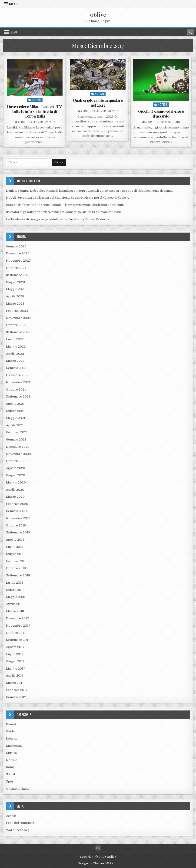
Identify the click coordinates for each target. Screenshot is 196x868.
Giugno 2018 (15, 590)
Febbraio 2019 (17, 561)
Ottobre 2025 (16, 268)
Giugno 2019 (15, 554)
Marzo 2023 (15, 304)
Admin (22, 122)
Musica (11, 753)
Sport (10, 781)
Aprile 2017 (15, 676)
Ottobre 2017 (16, 633)
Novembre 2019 (18, 518)
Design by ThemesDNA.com (98, 863)
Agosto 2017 (15, 647)
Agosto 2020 (16, 468)
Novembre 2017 (18, 626)
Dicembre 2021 (17, 375)
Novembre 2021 (18, 382)
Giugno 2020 (16, 475)
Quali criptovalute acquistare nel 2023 (98, 102)
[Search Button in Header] (190, 32)
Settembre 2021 (18, 396)
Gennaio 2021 (16, 439)
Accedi (11, 816)
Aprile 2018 (15, 604)
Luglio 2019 (15, 547)
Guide (10, 731)
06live (98, 14)
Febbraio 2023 (17, 311)
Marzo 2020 (15, 497)
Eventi (11, 724)
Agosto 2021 (15, 404)
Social (10, 774)
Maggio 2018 (16, 597)
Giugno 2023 (15, 282)
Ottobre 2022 (16, 325)
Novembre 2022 (18, 318)
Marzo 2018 (15, 611)
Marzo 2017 (15, 683)
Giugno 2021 (15, 411)
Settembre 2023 (18, 275)
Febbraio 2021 (17, 432)
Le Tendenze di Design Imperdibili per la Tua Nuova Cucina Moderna (58, 219)
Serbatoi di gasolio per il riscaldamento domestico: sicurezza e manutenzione (64, 212)
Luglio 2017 (15, 654)
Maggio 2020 (16, 482)
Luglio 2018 (15, 583)
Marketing (14, 746)
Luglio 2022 (15, 339)
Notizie (37, 100)
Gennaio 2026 (16, 246)
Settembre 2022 (18, 332)
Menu (13, 4)
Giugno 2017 (15, 661)
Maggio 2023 (16, 289)
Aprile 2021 (15, 425)
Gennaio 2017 (16, 697)
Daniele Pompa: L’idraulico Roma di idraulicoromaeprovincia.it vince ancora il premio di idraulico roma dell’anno (90, 191)
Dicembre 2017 (17, 618)
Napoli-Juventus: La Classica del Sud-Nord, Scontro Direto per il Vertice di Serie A (67, 198)
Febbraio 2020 (17, 504)
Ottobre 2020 (16, 461)
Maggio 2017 (16, 669)
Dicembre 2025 (18, 253)
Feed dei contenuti (20, 823)
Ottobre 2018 (16, 568)
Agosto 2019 (15, 540)
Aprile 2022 (15, 354)
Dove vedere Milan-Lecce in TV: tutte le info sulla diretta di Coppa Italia (35, 111)
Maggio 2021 (16, 418)
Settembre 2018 (18, 575)
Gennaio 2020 (16, 511)
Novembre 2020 (18, 454)
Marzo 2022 (15, 361)
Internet (12, 738)
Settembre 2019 (18, 532)
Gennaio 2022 (16, 368)
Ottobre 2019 (16, 525)
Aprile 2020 (15, 490)
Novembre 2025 (18, 261)
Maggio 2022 (16, 347)
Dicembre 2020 (18, 447)
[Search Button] (98, 848)
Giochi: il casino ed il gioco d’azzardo (161, 113)
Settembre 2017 (18, 640)
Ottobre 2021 (16, 390)
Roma (10, 767)
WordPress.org (18, 830)
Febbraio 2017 (17, 690)
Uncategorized (17, 789)
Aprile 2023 (15, 296)
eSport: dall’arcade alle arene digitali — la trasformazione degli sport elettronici (66, 205)
